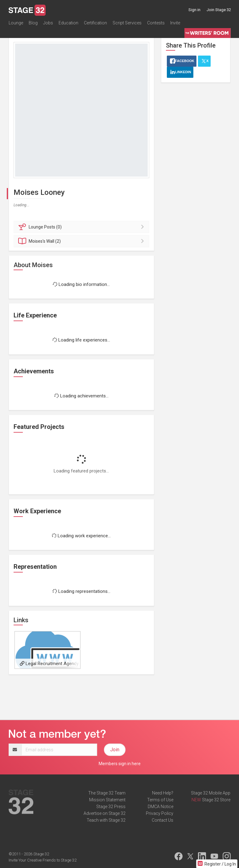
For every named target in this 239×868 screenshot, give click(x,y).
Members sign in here (120, 764)
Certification (95, 23)
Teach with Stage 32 (106, 820)
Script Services (127, 23)
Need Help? (163, 793)
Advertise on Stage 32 (105, 813)
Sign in (194, 10)
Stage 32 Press (111, 807)
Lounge (16, 23)
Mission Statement (107, 800)
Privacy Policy (160, 813)
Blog (33, 23)
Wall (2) (82, 241)
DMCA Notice (161, 807)
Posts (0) (82, 227)
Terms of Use (160, 800)
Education (68, 23)
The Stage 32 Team (107, 793)
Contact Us (163, 820)
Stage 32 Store (216, 800)
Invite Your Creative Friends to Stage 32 (43, 860)
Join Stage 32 (219, 10)
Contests (156, 23)
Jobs (48, 23)
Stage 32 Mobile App (211, 793)
